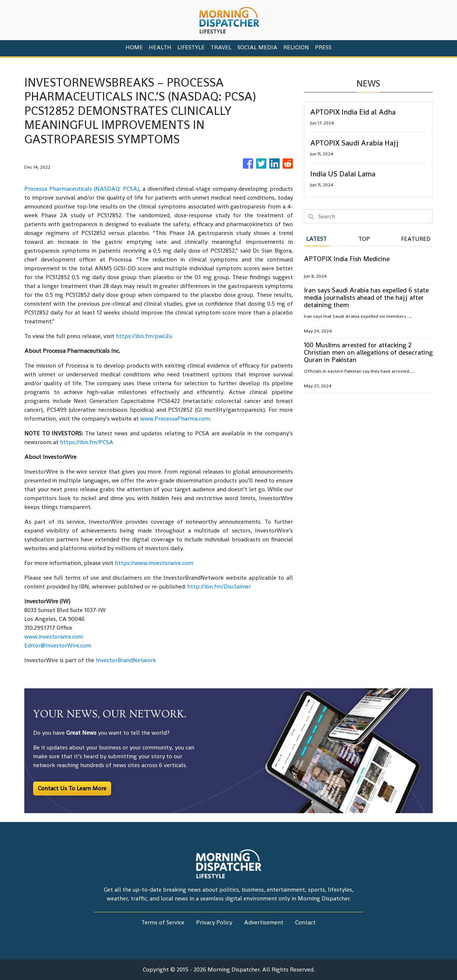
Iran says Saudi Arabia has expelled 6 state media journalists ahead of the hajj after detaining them (366, 297)
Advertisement (264, 922)
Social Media (257, 47)
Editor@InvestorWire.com (58, 645)
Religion (296, 47)
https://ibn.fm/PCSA (87, 442)
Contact (305, 922)
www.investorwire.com (54, 637)
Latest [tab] (316, 239)
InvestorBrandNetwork (126, 660)
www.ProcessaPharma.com (175, 419)
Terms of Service (163, 922)
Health (160, 47)
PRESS (323, 47)
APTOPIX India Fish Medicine (347, 259)
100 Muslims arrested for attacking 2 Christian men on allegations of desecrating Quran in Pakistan (368, 352)
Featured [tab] (416, 239)
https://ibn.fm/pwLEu (144, 336)
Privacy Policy (214, 922)
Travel (221, 47)
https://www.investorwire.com (154, 563)
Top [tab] (364, 239)
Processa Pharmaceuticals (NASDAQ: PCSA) (82, 189)
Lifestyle (191, 47)
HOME (134, 47)
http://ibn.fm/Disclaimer (219, 586)
